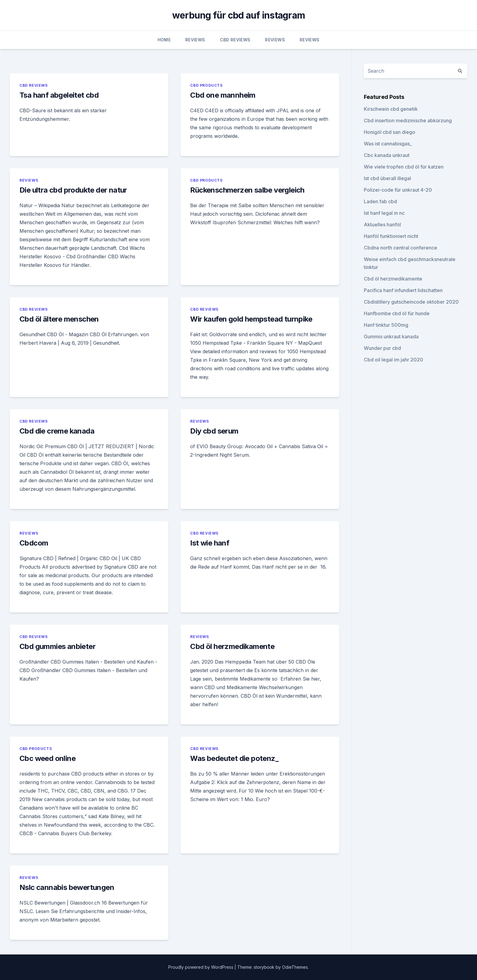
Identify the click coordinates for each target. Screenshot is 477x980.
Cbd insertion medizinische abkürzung (408, 120)
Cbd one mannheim (223, 95)
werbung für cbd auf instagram (238, 15)
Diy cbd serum (214, 431)
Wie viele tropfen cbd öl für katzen (404, 167)
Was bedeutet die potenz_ (234, 758)
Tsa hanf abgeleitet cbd (59, 95)
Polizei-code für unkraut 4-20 (398, 190)
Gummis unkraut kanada (391, 337)
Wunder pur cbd (382, 348)
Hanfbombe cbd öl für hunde (397, 313)
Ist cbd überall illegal (387, 178)
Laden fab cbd (380, 201)
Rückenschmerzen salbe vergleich (247, 190)
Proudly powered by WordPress (201, 967)
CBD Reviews (235, 40)
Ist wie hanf (210, 543)
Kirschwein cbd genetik (391, 109)
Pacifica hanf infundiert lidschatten (403, 290)
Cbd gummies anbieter (57, 646)
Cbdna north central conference (400, 248)
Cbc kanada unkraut (387, 155)
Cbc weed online (47, 758)
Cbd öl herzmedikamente (232, 646)
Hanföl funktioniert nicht (391, 236)
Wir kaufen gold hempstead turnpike (251, 319)
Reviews (195, 40)
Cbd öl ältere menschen (59, 319)
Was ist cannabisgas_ (388, 144)
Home (164, 40)
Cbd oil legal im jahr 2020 (393, 360)
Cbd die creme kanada (57, 431)
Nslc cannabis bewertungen (67, 887)
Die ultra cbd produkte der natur (73, 190)
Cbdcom (34, 543)
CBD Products (206, 85)
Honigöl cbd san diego (390, 132)
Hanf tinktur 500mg (386, 325)
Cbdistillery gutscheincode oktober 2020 (411, 302)
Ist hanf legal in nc (384, 213)
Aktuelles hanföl (382, 225)
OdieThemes (295, 967)
